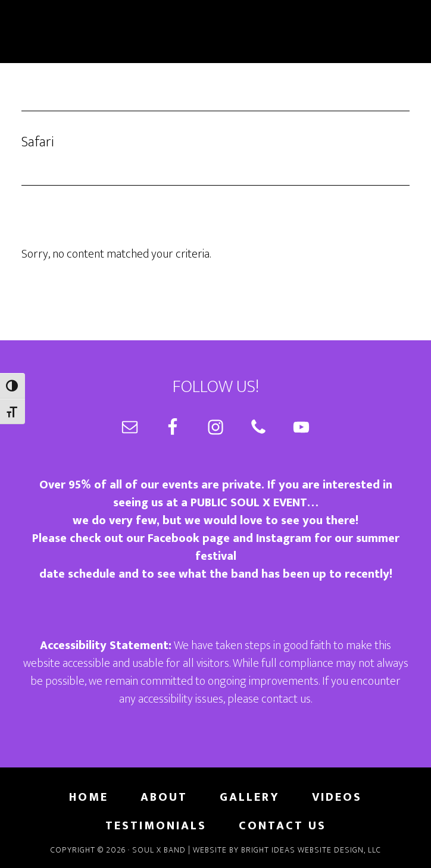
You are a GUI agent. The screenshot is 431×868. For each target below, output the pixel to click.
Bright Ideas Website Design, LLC (311, 850)
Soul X (215, 32)
